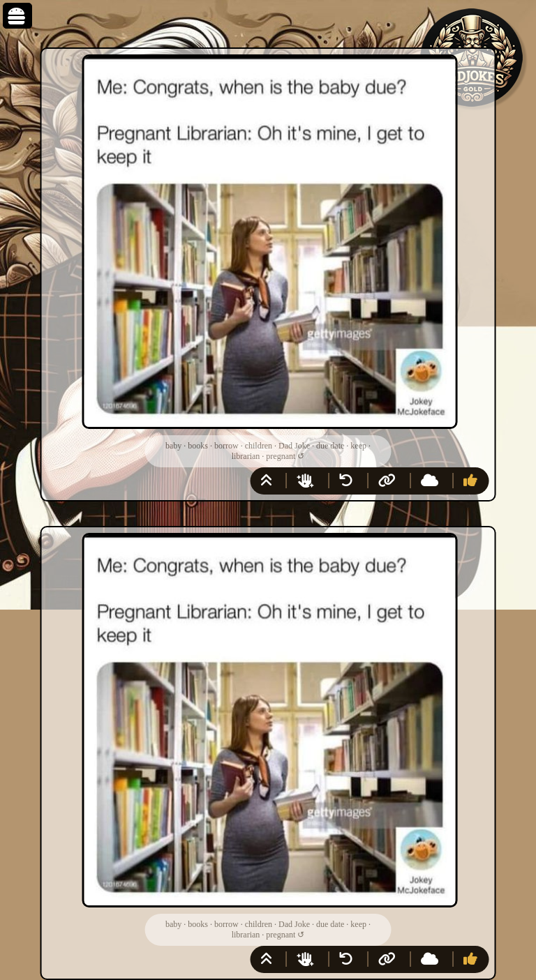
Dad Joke (294, 446)
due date (330, 446)
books (198, 446)
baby (173, 446)
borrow (226, 446)
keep (358, 446)
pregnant (281, 456)
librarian (246, 456)
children (259, 446)
